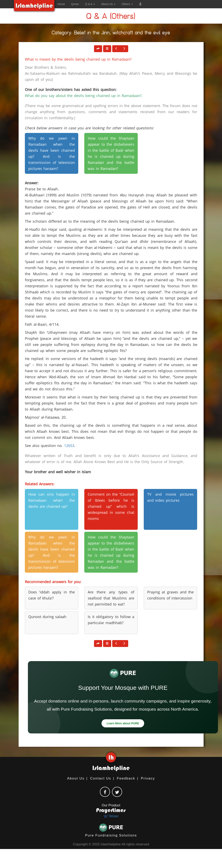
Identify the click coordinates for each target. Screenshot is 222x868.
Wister (111, 816)
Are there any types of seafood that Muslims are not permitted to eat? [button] (111, 598)
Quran (75, 4)
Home (61, 4)
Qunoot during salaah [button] (47, 617)
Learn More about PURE (123, 723)
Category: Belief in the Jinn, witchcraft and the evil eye (111, 33)
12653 (69, 446)
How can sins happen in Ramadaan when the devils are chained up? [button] (52, 500)
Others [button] (127, 4)
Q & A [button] (90, 4)
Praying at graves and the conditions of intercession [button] (170, 595)
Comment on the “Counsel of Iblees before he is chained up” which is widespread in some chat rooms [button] (111, 506)
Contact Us (101, 778)
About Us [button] (108, 4)
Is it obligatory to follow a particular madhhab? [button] (111, 620)
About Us (76, 778)
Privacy (148, 778)
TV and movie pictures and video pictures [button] (170, 497)
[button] (140, 4)
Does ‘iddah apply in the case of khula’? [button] (52, 595)
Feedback (126, 778)
